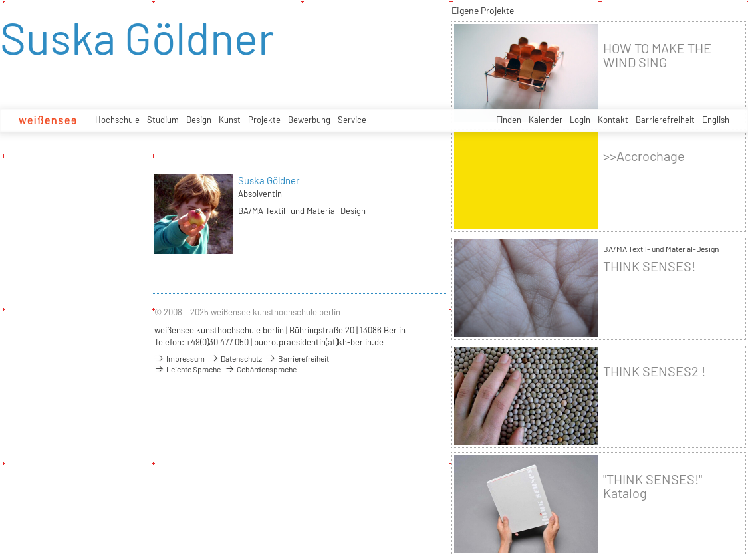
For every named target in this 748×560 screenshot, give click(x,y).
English (716, 120)
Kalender (546, 120)
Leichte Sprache (187, 369)
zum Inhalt (0, 0)
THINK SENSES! (649, 266)
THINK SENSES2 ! (654, 371)
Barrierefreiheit (665, 120)
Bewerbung (309, 120)
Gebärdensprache (261, 369)
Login (580, 120)
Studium (163, 120)
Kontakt (613, 120)
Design (199, 120)
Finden (509, 120)
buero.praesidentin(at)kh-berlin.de (319, 342)
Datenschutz (235, 358)
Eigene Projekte (483, 10)
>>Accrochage (644, 156)
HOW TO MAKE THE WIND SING (657, 55)
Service (352, 120)
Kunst (230, 120)
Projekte (264, 120)
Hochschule (117, 120)
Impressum (180, 358)
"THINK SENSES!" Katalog (653, 486)
